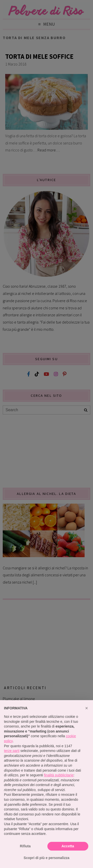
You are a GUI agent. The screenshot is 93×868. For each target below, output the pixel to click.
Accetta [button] (68, 846)
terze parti (12, 751)
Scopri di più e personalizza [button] (46, 858)
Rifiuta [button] (25, 846)
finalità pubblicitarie (59, 775)
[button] (87, 708)
